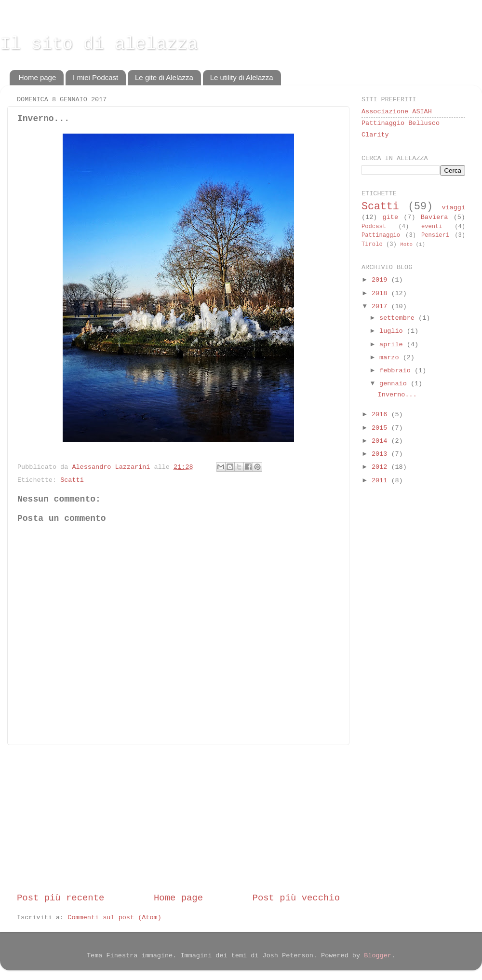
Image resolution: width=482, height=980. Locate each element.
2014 (382, 441)
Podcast (374, 227)
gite (390, 217)
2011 (382, 481)
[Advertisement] (178, 818)
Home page (38, 77)
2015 (382, 428)
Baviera (435, 217)
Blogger (378, 956)
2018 (382, 293)
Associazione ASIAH (397, 112)
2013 (382, 454)
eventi (432, 227)
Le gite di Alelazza (164, 77)
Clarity (375, 135)
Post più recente (60, 898)
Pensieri (435, 235)
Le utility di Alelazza (242, 77)
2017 (382, 306)
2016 (382, 415)
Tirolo (372, 245)
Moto (406, 245)
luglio (393, 331)
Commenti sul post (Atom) (114, 918)
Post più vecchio (296, 898)
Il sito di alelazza (99, 45)
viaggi (453, 208)
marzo (391, 358)
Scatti (72, 480)
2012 (382, 467)
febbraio (397, 371)
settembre (399, 318)
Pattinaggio (381, 235)
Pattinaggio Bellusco (401, 123)
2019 (382, 280)
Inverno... (397, 395)
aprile (393, 345)
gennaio (395, 384)
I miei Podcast (95, 77)
